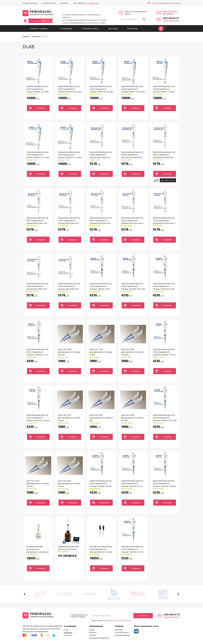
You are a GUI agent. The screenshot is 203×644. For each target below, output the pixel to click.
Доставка (65, 3)
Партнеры (68, 632)
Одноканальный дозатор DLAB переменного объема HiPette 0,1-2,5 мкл (70, 155)
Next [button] (178, 594)
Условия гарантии (30, 3)
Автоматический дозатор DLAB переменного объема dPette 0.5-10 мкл (101, 549)
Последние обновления (99, 638)
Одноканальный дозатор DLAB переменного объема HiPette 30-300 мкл (70, 89)
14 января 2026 (93, 3)
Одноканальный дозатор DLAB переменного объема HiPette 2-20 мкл (164, 89)
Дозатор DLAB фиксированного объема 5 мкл (102, 418)
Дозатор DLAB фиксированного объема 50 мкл (69, 418)
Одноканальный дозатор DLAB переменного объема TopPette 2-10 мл (164, 352)
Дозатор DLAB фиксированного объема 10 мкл (69, 483)
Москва (155, 3)
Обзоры (93, 635)
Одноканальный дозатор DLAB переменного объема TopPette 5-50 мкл (164, 483)
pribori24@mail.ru (170, 11)
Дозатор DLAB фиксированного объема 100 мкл (38, 483)
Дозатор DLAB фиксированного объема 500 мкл (132, 418)
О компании (66, 28)
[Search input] (131, 19)
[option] (40, 594)
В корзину (41, 108)
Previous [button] (25, 594)
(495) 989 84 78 (171, 18)
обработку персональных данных (119, 621)
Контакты (132, 28)
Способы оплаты (49, 3)
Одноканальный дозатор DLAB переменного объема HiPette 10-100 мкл (133, 89)
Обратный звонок (171, 21)
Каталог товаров (39, 28)
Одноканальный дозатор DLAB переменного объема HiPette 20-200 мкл (102, 89)
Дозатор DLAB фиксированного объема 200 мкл (69, 352)
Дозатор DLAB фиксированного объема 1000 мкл (132, 352)
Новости (93, 632)
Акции (92, 630)
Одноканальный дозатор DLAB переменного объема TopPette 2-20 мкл (38, 418)
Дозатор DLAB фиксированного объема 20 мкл (101, 352)
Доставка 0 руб (168, 180)
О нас (66, 630)
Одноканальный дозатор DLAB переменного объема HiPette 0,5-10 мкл (38, 155)
